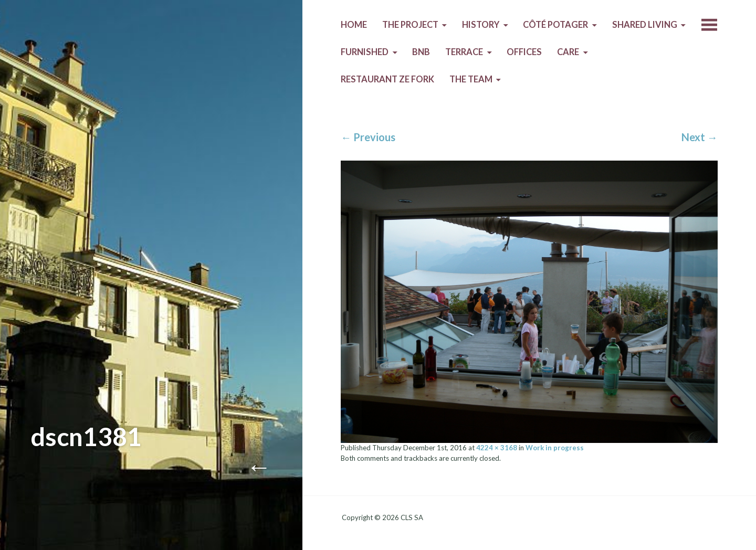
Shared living (645, 25)
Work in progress (555, 448)
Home (354, 25)
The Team (471, 79)
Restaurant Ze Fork (387, 79)
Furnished (365, 52)
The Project (410, 25)
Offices (524, 52)
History (481, 25)
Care (568, 52)
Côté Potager (555, 25)
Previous (368, 137)
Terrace (464, 52)
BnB (421, 52)
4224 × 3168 (497, 448)
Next (700, 137)
